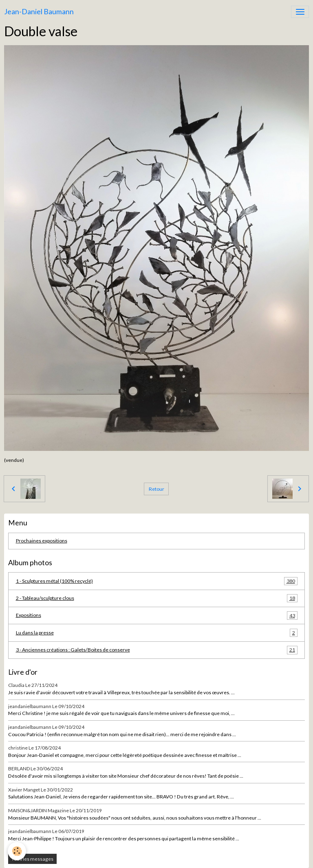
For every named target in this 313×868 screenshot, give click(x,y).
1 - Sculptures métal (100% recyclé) (157, 581)
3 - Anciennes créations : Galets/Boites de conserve (157, 650)
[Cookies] (17, 851)
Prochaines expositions (42, 541)
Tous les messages (32, 859)
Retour (156, 489)
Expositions (157, 615)
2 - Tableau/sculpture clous (157, 598)
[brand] (39, 12)
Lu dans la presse (157, 633)
